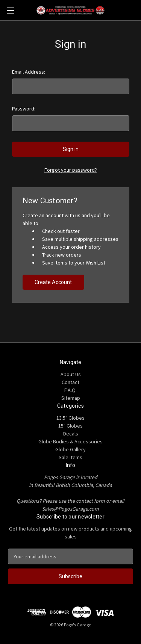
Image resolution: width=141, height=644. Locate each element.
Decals (71, 434)
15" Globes (70, 426)
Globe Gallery (70, 449)
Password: (24, 109)
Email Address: (29, 72)
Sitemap (71, 398)
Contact (70, 382)
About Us (71, 374)
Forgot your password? (71, 170)
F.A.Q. (70, 390)
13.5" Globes (70, 418)
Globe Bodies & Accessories (70, 441)
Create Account (53, 282)
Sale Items (70, 457)
